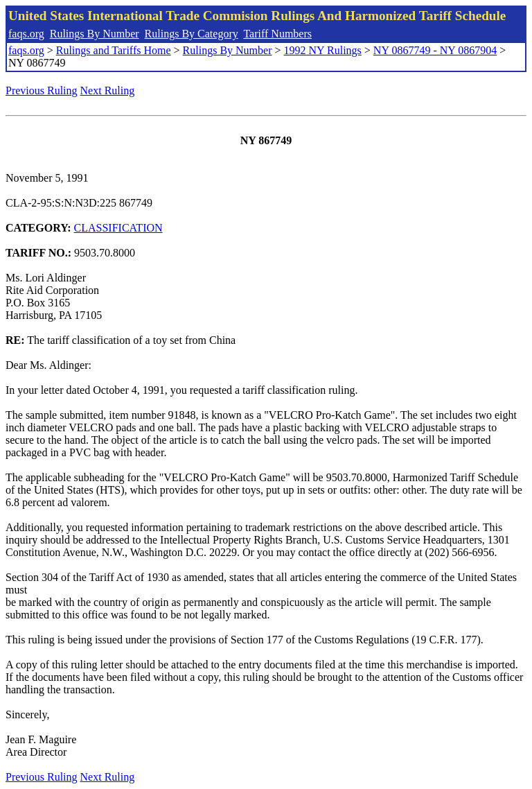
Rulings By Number (95, 34)
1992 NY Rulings (323, 50)
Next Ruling (108, 90)
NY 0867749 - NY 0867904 (435, 50)
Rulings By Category (192, 34)
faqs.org (26, 34)
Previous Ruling (42, 90)
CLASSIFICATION (118, 228)
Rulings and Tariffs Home (114, 50)
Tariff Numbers (277, 34)
